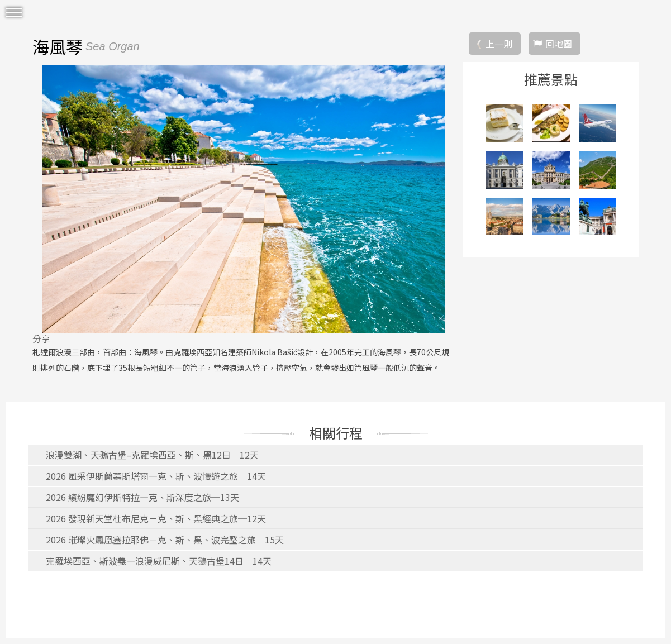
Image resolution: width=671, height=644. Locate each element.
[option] (243, 199)
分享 (41, 338)
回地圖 (559, 44)
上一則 (499, 44)
